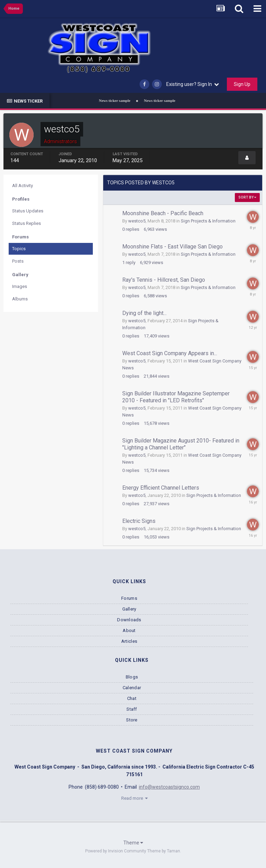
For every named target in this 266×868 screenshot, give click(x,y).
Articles (129, 641)
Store (132, 720)
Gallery (129, 609)
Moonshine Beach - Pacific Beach (163, 213)
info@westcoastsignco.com (169, 787)
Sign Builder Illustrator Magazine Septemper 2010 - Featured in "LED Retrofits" (176, 397)
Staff (132, 709)
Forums (129, 598)
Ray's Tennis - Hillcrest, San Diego (164, 280)
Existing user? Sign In (193, 84)
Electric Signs (139, 521)
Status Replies (26, 223)
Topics (19, 249)
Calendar (132, 688)
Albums (20, 299)
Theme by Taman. (164, 851)
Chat (132, 698)
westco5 (137, 221)
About (129, 630)
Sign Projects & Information (208, 221)
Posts (18, 261)
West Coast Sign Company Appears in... (170, 353)
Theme (133, 843)
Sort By (247, 197)
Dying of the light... (144, 313)
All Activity (23, 186)
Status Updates (28, 211)
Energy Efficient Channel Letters (161, 488)
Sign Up (242, 84)
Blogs (132, 677)
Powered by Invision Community (116, 851)
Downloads (129, 620)
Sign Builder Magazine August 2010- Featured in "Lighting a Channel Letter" (181, 444)
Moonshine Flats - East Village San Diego (172, 247)
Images (20, 286)
